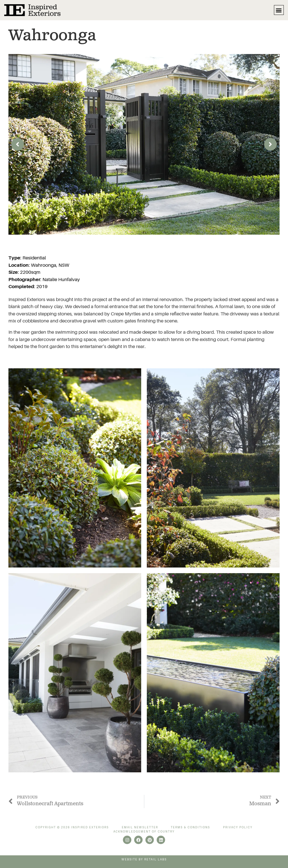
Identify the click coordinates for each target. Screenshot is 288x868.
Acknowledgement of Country (144, 832)
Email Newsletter (140, 827)
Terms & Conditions (190, 827)
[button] (279, 10)
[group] (144, 144)
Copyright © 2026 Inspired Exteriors (72, 827)
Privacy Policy (238, 827)
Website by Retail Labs (144, 859)
